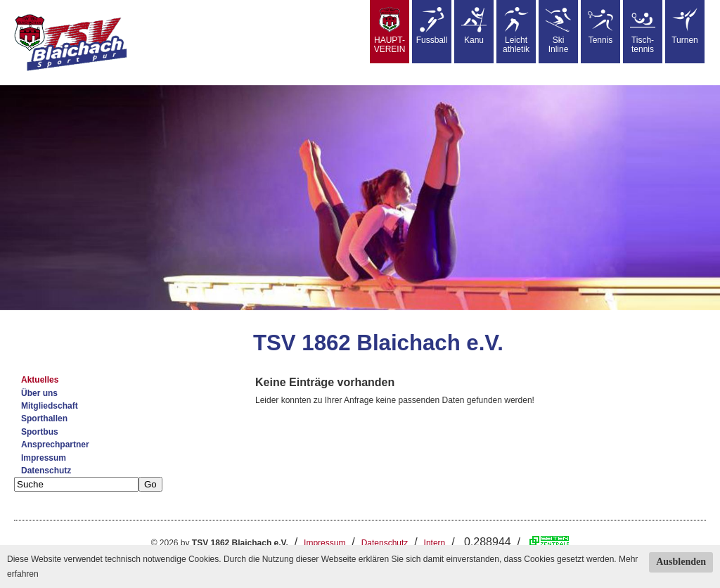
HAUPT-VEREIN (390, 31)
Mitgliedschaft (50, 406)
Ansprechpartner (55, 445)
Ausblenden (681, 562)
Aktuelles (40, 380)
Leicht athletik (516, 31)
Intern (435, 543)
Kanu (474, 26)
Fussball (432, 26)
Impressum (44, 458)
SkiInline (558, 31)
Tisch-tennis (643, 31)
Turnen (685, 26)
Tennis (600, 26)
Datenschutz (46, 471)
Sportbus (40, 432)
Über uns (39, 393)
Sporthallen (44, 418)
